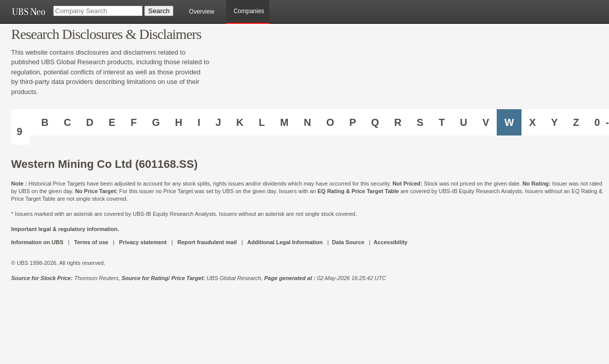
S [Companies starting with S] (420, 122)
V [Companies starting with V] (486, 122)
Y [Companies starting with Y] (554, 122)
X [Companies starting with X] (532, 122)
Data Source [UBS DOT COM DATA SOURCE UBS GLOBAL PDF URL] (348, 242)
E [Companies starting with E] (112, 122)
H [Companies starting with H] (179, 122)
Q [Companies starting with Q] (375, 122)
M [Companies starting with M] (285, 122)
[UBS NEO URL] (28, 12)
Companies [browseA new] (249, 11)
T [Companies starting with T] (442, 122)
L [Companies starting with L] (262, 122)
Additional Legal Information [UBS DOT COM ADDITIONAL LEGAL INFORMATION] (285, 242)
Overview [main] (202, 12)
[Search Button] (159, 11)
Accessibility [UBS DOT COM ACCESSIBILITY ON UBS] (390, 242)
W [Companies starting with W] (509, 122)
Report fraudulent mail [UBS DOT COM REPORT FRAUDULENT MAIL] (207, 242)
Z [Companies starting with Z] (576, 122)
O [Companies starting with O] (330, 122)
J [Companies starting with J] (218, 122)
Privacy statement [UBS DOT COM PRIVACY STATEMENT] (143, 242)
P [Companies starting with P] (352, 122)
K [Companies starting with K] (240, 122)
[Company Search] (98, 11)
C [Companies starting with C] (67, 122)
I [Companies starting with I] (199, 122)
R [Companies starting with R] (398, 122)
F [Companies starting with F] (134, 122)
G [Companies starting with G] (156, 122)
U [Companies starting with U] (463, 122)
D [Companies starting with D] (90, 122)
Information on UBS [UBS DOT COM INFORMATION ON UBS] (38, 242)
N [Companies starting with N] (307, 122)
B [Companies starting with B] (45, 122)
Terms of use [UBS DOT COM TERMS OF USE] (91, 242)
